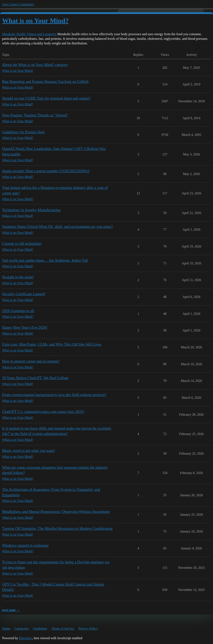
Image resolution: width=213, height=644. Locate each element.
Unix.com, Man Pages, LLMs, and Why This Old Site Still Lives (52, 344)
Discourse (26, 638)
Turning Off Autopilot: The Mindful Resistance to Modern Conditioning (57, 529)
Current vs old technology (22, 244)
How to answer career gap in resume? (31, 361)
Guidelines (40, 628)
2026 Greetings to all (18, 311)
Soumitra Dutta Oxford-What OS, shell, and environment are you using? (58, 227)
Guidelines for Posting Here (24, 132)
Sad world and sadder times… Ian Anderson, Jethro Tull (45, 260)
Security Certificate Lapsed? (24, 294)
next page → (11, 610)
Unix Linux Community (18, 4)
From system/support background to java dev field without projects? (54, 395)
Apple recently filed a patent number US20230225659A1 (46, 171)
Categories (22, 628)
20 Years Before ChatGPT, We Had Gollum (35, 378)
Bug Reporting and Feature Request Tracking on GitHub (45, 82)
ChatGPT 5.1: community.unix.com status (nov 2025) (43, 412)
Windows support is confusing (25, 545)
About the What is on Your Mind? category (35, 65)
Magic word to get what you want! (28, 451)
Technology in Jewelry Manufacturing (31, 210)
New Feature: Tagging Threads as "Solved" (35, 115)
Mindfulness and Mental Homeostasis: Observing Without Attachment (56, 512)
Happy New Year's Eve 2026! (25, 328)
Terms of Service (63, 628)
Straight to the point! (18, 277)
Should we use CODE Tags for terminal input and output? (46, 98)
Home (6, 628)
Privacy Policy (88, 628)
